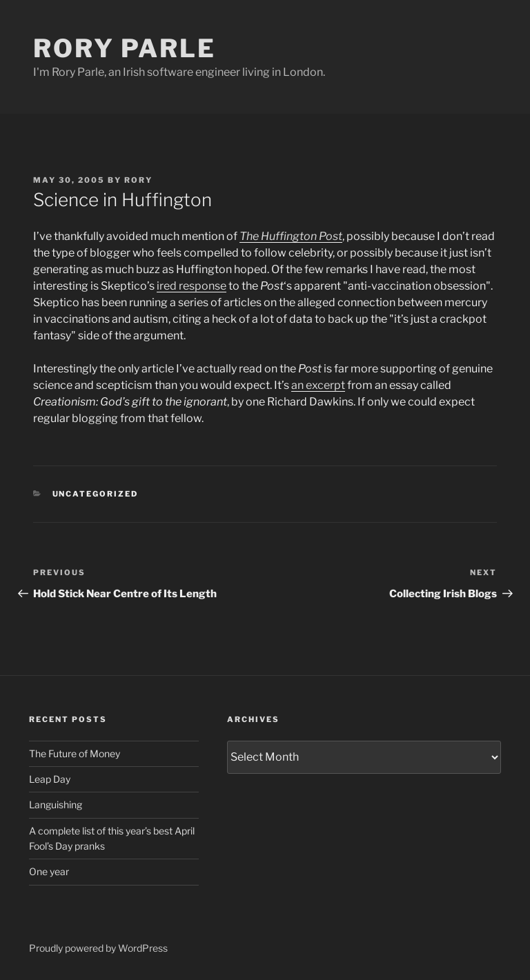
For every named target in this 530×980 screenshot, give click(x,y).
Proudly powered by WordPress (98, 948)
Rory (138, 180)
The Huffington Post (291, 236)
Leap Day (50, 779)
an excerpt (318, 385)
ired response (192, 286)
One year (49, 871)
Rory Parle (125, 48)
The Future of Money (75, 753)
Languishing (56, 804)
